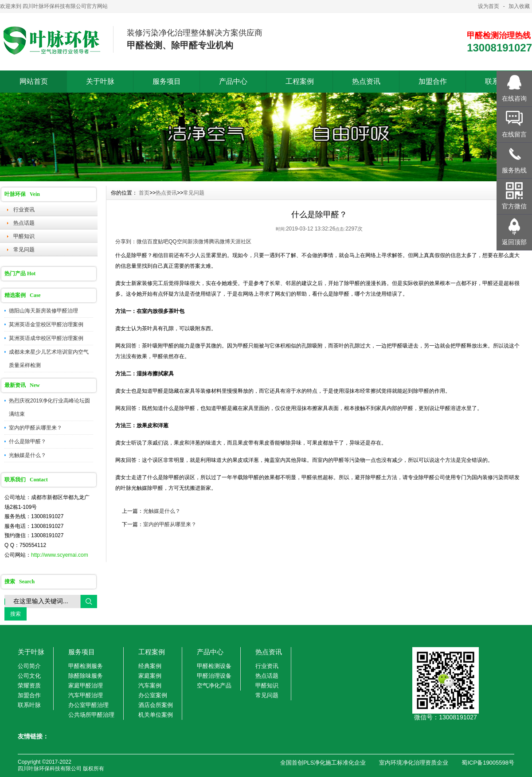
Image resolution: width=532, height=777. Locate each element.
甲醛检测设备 (214, 666)
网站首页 (34, 81)
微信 (142, 242)
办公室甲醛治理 (88, 705)
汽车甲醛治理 (86, 695)
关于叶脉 (100, 81)
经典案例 (150, 666)
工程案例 (300, 81)
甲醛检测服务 (86, 666)
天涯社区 (241, 242)
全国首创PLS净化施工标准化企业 (323, 763)
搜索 (16, 614)
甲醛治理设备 (214, 676)
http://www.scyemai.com (60, 555)
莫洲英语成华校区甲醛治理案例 (46, 338)
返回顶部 (514, 242)
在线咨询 (514, 98)
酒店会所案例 (156, 705)
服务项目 (167, 81)
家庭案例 (150, 676)
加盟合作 (433, 81)
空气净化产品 (214, 685)
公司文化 (29, 676)
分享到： (126, 242)
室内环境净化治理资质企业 (414, 763)
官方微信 (514, 206)
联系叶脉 (29, 705)
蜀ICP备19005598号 (488, 763)
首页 (144, 193)
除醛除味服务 (86, 676)
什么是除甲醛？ (27, 441)
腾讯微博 (219, 242)
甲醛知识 (24, 236)
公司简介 (29, 666)
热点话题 (24, 223)
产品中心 (233, 81)
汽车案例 (150, 685)
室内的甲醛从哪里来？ (35, 428)
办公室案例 (153, 695)
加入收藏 (519, 6)
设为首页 (489, 6)
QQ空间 (178, 242)
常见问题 (24, 250)
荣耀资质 (29, 685)
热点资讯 (366, 81)
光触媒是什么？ (27, 455)
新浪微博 (198, 242)
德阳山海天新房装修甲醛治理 (43, 311)
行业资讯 (24, 210)
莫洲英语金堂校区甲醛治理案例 (46, 324)
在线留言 (514, 134)
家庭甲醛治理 (86, 685)
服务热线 (514, 170)
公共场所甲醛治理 (91, 715)
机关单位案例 (156, 715)
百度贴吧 (158, 242)
